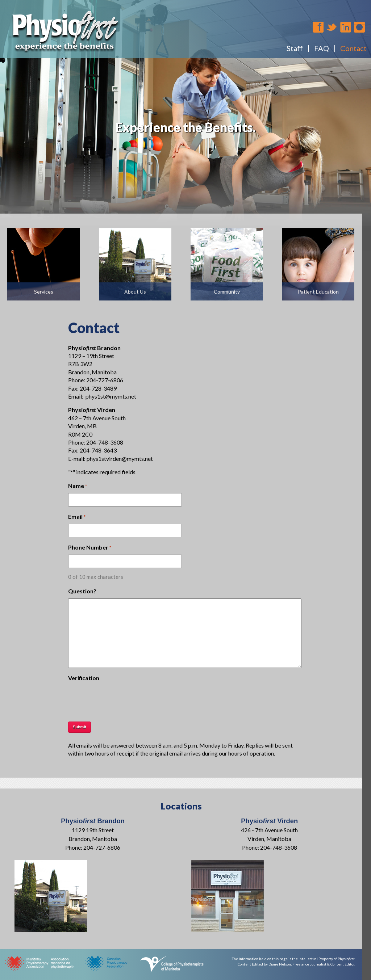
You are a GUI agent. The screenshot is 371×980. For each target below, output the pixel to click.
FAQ (322, 48)
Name (78, 486)
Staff (295, 48)
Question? (82, 591)
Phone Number (90, 548)
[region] (185, 125)
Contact (353, 48)
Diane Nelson (280, 964)
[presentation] (123, 699)
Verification (84, 678)
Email (77, 517)
